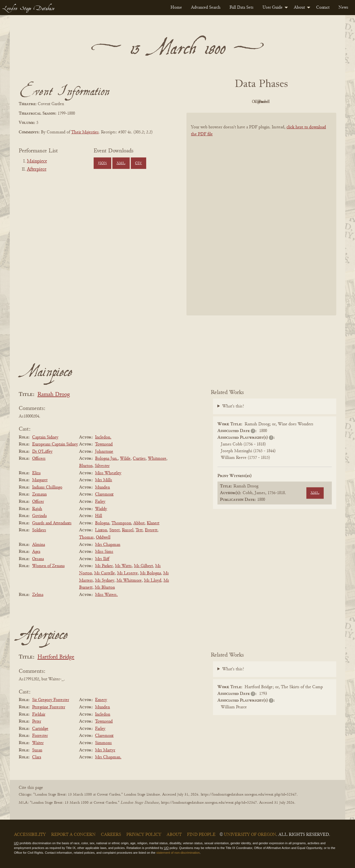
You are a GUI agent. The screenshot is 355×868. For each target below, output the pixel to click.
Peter (37, 721)
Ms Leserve (127, 573)
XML (121, 163)
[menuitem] (176, 8)
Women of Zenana (48, 566)
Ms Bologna (151, 573)
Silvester (102, 466)
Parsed (306, 102)
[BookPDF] (261, 221)
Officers (39, 459)
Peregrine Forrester (49, 707)
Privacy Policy (144, 835)
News (343, 8)
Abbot (139, 523)
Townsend (104, 444)
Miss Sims (104, 552)
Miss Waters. (106, 595)
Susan (37, 750)
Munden (102, 487)
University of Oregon (250, 835)
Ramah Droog (54, 395)
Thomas (86, 537)
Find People (201, 835)
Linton (101, 530)
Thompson (121, 523)
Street (114, 530)
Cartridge (40, 729)
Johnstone (104, 452)
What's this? (233, 406)
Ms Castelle (105, 573)
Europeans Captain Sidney (55, 444)
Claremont (104, 494)
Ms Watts (123, 566)
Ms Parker (104, 566)
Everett (151, 530)
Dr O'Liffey (42, 452)
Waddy (101, 509)
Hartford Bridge (56, 657)
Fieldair (39, 714)
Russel (128, 530)
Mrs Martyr (105, 750)
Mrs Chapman (108, 545)
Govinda (39, 516)
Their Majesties (85, 132)
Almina (39, 545)
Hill (99, 516)
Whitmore (157, 459)
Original (245, 102)
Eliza (36, 473)
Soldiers (39, 530)
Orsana (38, 559)
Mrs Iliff (102, 559)
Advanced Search (206, 8)
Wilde (125, 459)
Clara (37, 757)
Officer (38, 502)
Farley (100, 502)
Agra (36, 552)
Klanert (153, 523)
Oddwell (103, 537)
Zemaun (39, 494)
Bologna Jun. (106, 459)
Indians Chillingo (47, 487)
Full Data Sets (242, 8)
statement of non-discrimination (178, 853)
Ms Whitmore (129, 581)
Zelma (38, 595)
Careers (111, 835)
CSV (139, 163)
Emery (101, 700)
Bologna (102, 523)
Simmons (103, 743)
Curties (139, 459)
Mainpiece (37, 161)
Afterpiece (37, 169)
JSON (102, 163)
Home (176, 8)
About (299, 8)
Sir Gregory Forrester (51, 700)
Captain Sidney (45, 437)
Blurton (86, 466)
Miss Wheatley (108, 473)
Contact (323, 8)
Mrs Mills (104, 480)
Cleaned (275, 102)
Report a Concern (73, 835)
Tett (139, 530)
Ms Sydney (105, 581)
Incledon (103, 714)
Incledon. (103, 437)
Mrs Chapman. (108, 757)
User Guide (273, 8)
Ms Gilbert (143, 566)
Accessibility (30, 835)
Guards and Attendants (52, 523)
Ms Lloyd (153, 581)
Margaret (40, 480)
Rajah (37, 509)
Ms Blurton (105, 588)
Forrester (40, 736)
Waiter (38, 743)
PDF (214, 102)
